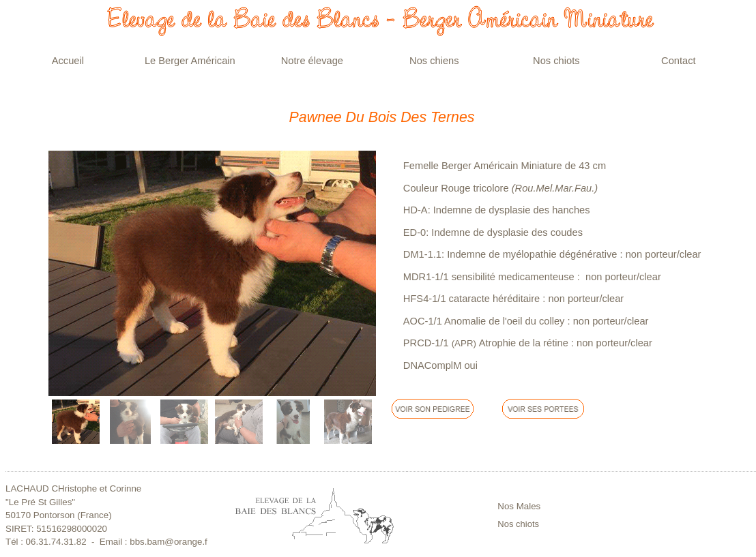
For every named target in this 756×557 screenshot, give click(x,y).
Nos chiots (518, 524)
